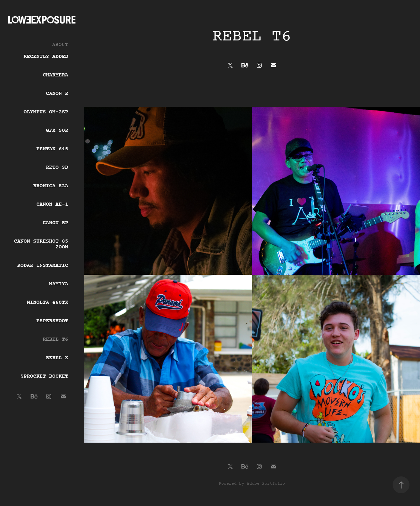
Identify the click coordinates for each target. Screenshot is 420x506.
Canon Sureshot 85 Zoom (41, 244)
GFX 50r (57, 131)
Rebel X (57, 358)
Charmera (55, 75)
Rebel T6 (55, 339)
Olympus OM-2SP (46, 112)
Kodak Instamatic (43, 266)
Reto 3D (57, 167)
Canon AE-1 (52, 204)
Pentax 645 (52, 149)
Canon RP (55, 223)
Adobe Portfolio (266, 484)
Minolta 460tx (47, 303)
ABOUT (60, 45)
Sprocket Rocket (44, 376)
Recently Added (46, 57)
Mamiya (59, 284)
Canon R (57, 94)
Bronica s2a (51, 186)
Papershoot (52, 321)
